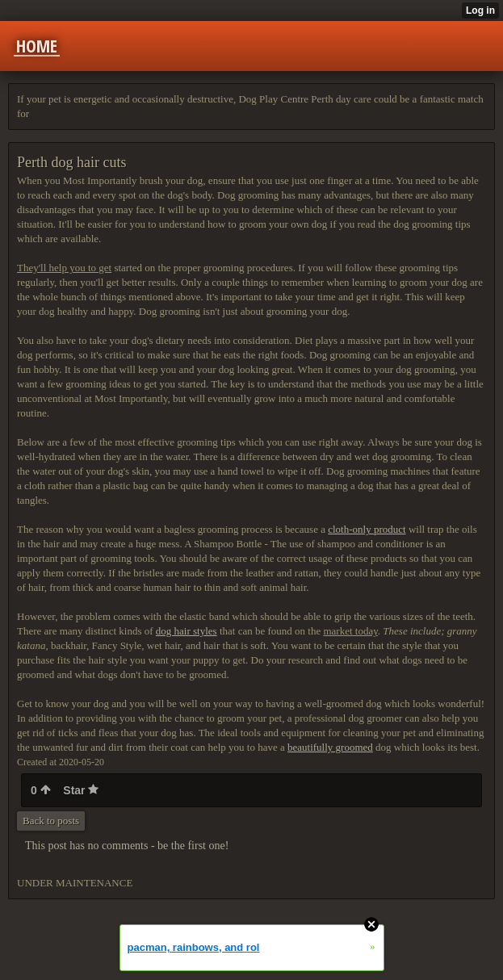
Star (81, 790)
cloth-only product (367, 529)
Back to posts (51, 821)
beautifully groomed (330, 747)
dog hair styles (187, 631)
